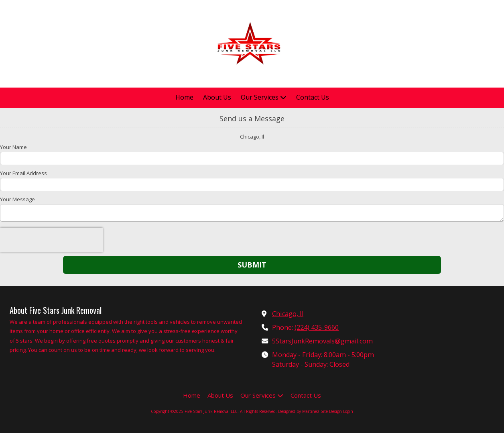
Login (348, 411)
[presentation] (51, 240)
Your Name (13, 147)
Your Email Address (23, 173)
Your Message (17, 199)
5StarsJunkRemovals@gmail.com (322, 341)
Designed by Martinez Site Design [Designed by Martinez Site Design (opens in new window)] (310, 411)
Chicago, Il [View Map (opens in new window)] (288, 314)
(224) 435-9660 (317, 327)
